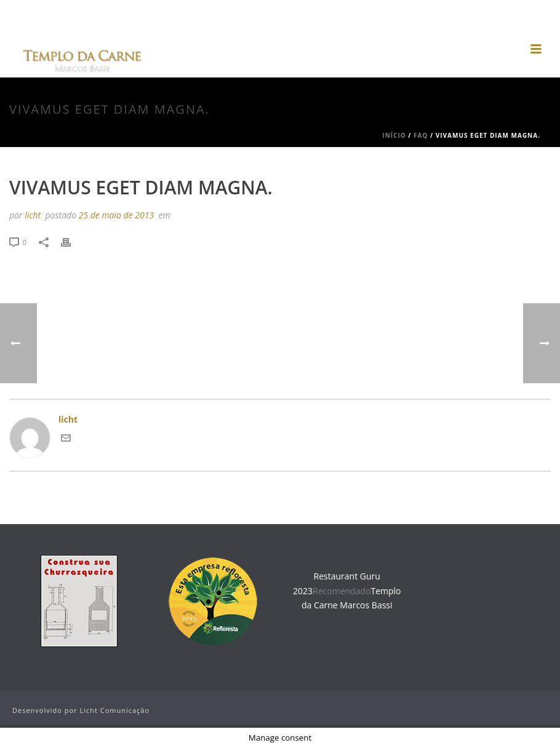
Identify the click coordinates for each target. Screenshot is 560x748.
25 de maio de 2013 (116, 215)
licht (33, 215)
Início (394, 135)
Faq (421, 135)
